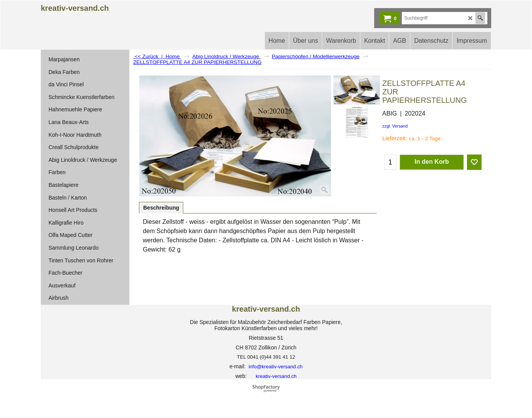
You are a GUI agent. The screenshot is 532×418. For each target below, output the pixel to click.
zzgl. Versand (395, 126)
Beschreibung (161, 208)
